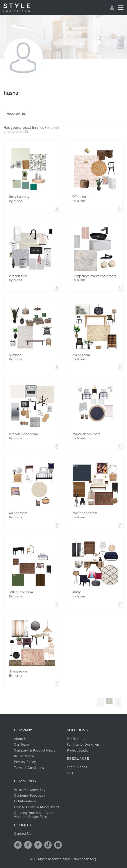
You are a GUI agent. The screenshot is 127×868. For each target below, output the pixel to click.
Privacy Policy (25, 762)
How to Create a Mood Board (36, 807)
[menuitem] (112, 8)
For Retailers (77, 739)
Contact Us (23, 834)
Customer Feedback (30, 796)
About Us (21, 739)
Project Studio (78, 750)
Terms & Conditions (29, 768)
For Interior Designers (83, 745)
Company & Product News (35, 750)
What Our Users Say (30, 790)
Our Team (21, 745)
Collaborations (25, 801)
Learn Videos (77, 767)
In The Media (24, 756)
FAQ (70, 773)
